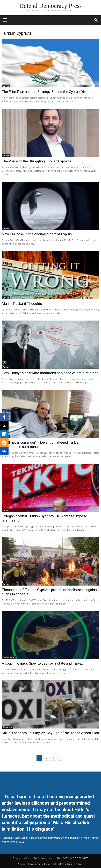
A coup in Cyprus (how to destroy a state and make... (43, 663)
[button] (96, 20)
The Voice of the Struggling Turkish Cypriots (37, 161)
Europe (6, 86)
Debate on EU (9, 658)
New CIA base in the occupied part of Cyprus (37, 234)
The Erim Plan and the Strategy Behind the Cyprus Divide (46, 92)
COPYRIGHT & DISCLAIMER (76, 858)
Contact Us (54, 858)
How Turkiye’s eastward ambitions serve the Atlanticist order (50, 373)
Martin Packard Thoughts (22, 304)
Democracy (7, 727)
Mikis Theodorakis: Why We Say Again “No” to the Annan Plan (50, 733)
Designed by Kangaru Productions (29, 858)
